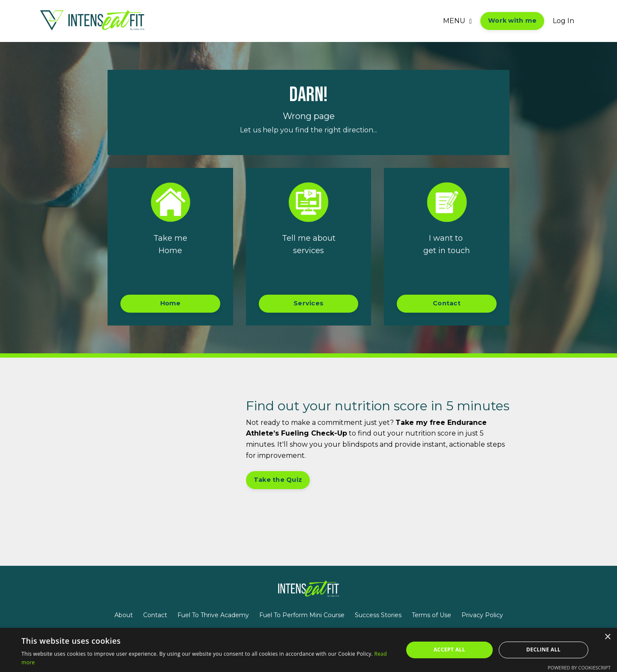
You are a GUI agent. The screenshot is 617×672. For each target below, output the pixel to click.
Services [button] (308, 303)
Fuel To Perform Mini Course (302, 615)
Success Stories (378, 615)
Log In (563, 21)
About (124, 615)
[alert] (308, 650)
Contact (155, 615)
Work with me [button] (512, 21)
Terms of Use (431, 615)
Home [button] (171, 303)
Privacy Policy (482, 615)
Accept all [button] (449, 650)
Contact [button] (447, 303)
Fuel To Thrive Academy (213, 615)
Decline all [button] (543, 650)
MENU (457, 21)
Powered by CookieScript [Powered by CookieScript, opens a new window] (579, 668)
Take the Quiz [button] (278, 480)
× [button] (607, 637)
